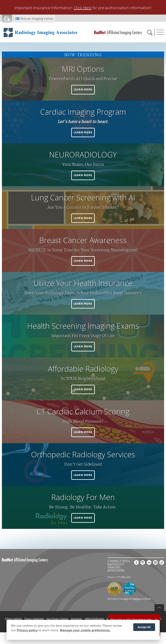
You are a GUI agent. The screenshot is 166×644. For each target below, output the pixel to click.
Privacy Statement (34, 619)
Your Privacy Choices (57, 619)
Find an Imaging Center (37, 19)
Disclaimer (77, 619)
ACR (126, 599)
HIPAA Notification (94, 619)
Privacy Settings (14, 619)
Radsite (137, 599)
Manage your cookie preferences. (85, 630)
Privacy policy (27, 630)
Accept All (144, 627)
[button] (83, 90)
